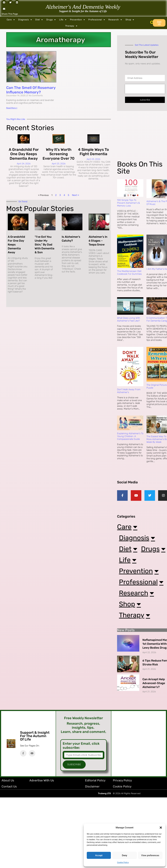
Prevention (78, 20)
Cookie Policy (123, 862)
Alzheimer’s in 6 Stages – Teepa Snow (98, 241)
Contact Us (9, 789)
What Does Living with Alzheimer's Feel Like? (129, 319)
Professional (97, 20)
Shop (130, 20)
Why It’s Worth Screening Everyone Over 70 (59, 154)
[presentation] (145, 89)
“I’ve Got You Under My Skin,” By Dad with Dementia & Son (44, 245)
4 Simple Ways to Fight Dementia (93, 152)
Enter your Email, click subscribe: (81, 748)
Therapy (71, 26)
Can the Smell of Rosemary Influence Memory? (31, 90)
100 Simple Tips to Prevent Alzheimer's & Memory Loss (128, 203)
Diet (39, 20)
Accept (99, 855)
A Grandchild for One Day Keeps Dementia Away (24, 154)
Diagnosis (25, 20)
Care (11, 20)
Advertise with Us (42, 783)
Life (63, 20)
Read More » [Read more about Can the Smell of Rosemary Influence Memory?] (12, 108)
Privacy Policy (122, 783)
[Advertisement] (142, 138)
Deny (124, 855)
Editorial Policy (95, 783)
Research (115, 20)
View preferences (150, 855)
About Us (8, 783)
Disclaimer (92, 789)
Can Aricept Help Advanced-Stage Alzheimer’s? (154, 686)
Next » (75, 195)
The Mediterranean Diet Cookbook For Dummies (129, 273)
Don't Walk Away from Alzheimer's (129, 391)
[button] (161, 828)
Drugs (51, 20)
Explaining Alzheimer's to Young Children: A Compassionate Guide (130, 436)
